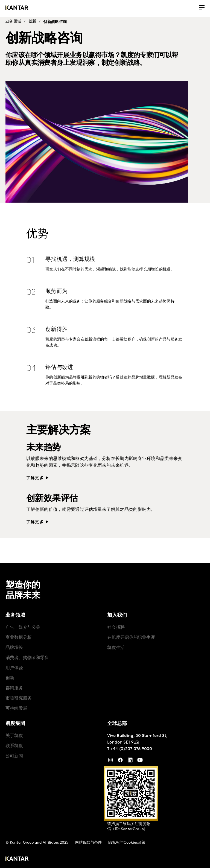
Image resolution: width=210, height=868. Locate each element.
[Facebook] (120, 759)
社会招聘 (116, 625)
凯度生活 (116, 645)
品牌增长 (14, 645)
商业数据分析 (19, 635)
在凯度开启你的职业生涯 (131, 635)
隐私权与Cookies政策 (127, 840)
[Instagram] (110, 759)
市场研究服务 (19, 696)
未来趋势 (43, 445)
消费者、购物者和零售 (27, 656)
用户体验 (14, 666)
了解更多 (35, 476)
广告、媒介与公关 (23, 625)
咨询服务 (14, 686)
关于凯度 (14, 733)
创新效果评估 (52, 496)
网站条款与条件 (88, 840)
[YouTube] (130, 759)
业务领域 (13, 21)
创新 (32, 21)
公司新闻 (14, 754)
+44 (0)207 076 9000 (131, 747)
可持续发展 (16, 706)
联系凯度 (14, 744)
